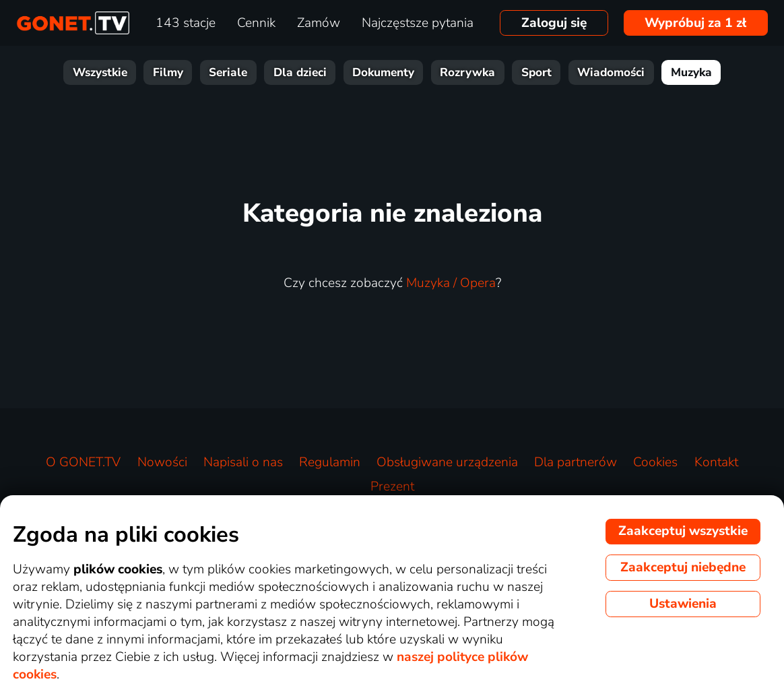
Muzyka (691, 72)
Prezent (392, 486)
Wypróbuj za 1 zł (695, 23)
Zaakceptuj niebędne (683, 567)
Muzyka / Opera (451, 283)
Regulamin (330, 462)
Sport (536, 72)
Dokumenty (383, 72)
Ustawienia (683, 604)
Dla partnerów (576, 462)
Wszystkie (100, 72)
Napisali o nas (243, 462)
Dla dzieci (300, 72)
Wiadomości (611, 72)
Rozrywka (467, 72)
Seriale (228, 72)
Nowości (162, 462)
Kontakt (716, 462)
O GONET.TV (83, 462)
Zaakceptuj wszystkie (683, 531)
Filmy (168, 72)
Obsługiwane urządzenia (447, 462)
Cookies (655, 462)
